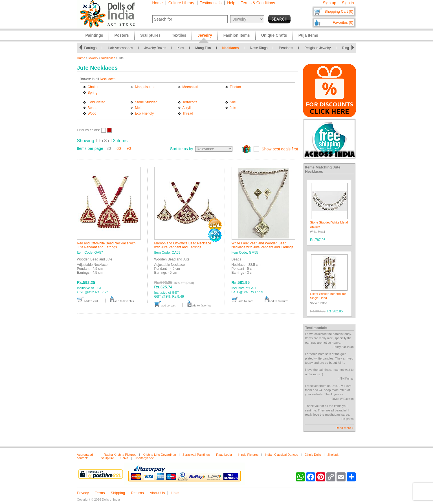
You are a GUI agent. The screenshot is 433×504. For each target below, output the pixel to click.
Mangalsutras (145, 87)
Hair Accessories (122, 48)
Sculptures (150, 35)
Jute (233, 108)
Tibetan (236, 87)
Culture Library (181, 3)
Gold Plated (97, 102)
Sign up (329, 3)
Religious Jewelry (319, 48)
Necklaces (232, 48)
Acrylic (187, 108)
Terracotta (190, 102)
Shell (234, 102)
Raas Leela (224, 455)
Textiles (179, 35)
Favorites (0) (343, 22)
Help (231, 3)
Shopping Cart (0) (339, 11)
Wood (92, 113)
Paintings (94, 35)
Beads (93, 108)
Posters (122, 35)
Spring (93, 93)
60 (119, 148)
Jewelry (93, 58)
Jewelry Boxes (157, 48)
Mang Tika (204, 48)
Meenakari (190, 87)
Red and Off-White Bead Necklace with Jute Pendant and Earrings (106, 245)
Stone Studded (146, 102)
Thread (188, 113)
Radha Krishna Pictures (120, 455)
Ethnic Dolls (313, 455)
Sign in (348, 3)
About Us (157, 493)
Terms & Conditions (258, 3)
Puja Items (308, 35)
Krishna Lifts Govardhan (159, 455)
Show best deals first (280, 149)
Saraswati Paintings (196, 455)
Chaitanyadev (144, 458)
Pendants (287, 48)
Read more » (345, 428)
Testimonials (211, 3)
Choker (93, 87)
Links (175, 493)
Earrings (92, 48)
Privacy (83, 493)
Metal (139, 108)
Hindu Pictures (249, 455)
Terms (100, 493)
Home (158, 3)
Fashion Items (237, 35)
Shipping (118, 493)
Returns (137, 493)
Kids (182, 48)
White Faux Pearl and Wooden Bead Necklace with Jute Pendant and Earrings (262, 245)
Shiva (124, 458)
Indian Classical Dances (281, 455)
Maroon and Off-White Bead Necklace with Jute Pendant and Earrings (183, 245)
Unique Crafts (274, 35)
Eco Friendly (145, 113)
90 (129, 148)
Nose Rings (260, 48)
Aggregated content (85, 456)
